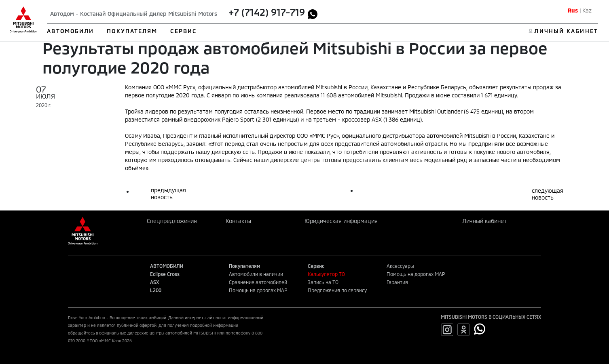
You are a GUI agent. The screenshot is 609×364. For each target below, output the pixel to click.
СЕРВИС (183, 31)
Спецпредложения (172, 221)
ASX (154, 282)
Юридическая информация (341, 221)
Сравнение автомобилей (258, 282)
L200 (156, 290)
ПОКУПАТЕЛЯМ (132, 31)
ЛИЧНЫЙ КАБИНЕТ (566, 31)
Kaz (587, 10)
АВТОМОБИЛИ (70, 31)
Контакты (238, 221)
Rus (573, 10)
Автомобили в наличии (256, 274)
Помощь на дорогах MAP (258, 290)
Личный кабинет (484, 221)
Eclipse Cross (165, 274)
